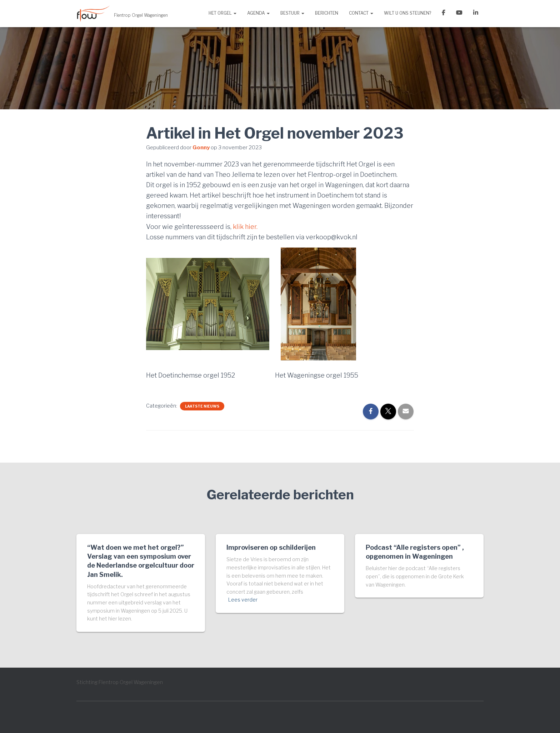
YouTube (459, 14)
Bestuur (292, 13)
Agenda (258, 13)
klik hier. (245, 227)
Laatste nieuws (202, 406)
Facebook (444, 14)
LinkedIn (476, 14)
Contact (361, 13)
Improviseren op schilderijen (271, 547)
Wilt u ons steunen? (407, 13)
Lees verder (243, 600)
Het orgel (222, 13)
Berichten (327, 13)
